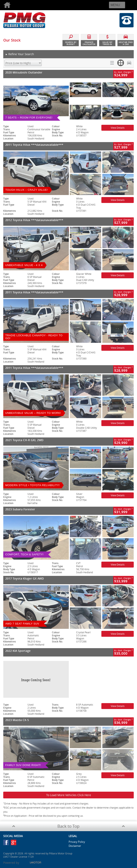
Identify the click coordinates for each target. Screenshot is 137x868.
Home (14, 5)
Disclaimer (75, 846)
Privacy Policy (77, 842)
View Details (118, 128)
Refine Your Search (20, 54)
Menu (115, 5)
